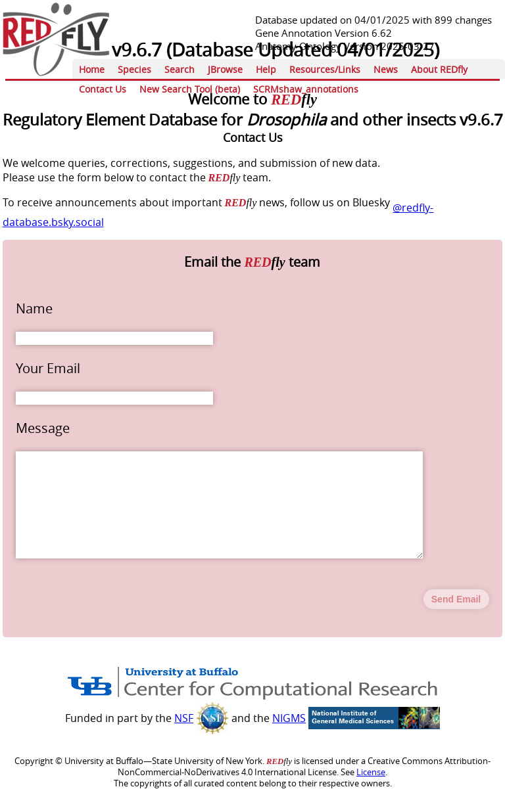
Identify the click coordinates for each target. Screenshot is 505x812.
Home (92, 69)
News (386, 69)
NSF (184, 739)
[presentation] (116, 620)
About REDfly (439, 69)
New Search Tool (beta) (190, 89)
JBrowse (225, 69)
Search (180, 69)
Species (134, 69)
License (371, 793)
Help (266, 69)
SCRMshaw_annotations (306, 89)
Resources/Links (325, 69)
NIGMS (289, 739)
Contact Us (103, 89)
